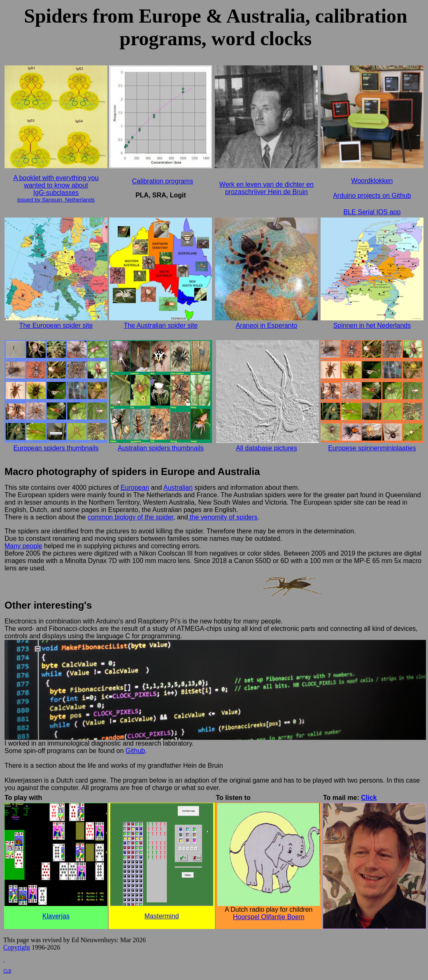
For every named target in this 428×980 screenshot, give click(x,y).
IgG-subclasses (56, 193)
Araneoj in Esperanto (266, 326)
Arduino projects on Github (372, 196)
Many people (23, 546)
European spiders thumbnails (56, 448)
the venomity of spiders (223, 517)
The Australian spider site (161, 326)
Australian (178, 488)
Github (135, 751)
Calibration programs (163, 181)
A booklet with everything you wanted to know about (56, 182)
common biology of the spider (130, 517)
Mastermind (162, 916)
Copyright (17, 947)
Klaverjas (56, 916)
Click (369, 798)
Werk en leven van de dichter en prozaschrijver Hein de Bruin (266, 188)
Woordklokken (372, 181)
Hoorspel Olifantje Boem (269, 917)
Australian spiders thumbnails (161, 448)
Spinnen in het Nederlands (372, 326)
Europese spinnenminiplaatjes (372, 448)
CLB (7, 971)
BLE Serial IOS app (372, 212)
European (135, 488)
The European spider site (56, 326)
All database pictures (266, 448)
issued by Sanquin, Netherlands (56, 200)
